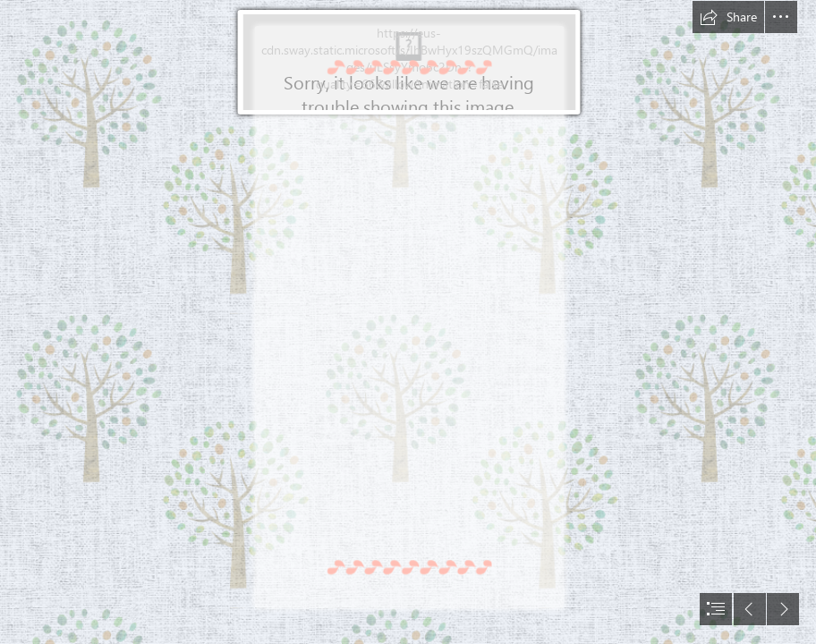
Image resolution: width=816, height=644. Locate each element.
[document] (408, 322)
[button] (728, 17)
